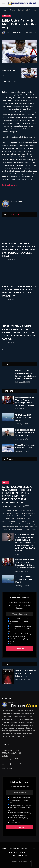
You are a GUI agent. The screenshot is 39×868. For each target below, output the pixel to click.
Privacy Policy (19, 856)
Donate (24, 852)
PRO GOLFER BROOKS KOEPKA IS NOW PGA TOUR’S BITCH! (25, 433)
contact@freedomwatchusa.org (15, 764)
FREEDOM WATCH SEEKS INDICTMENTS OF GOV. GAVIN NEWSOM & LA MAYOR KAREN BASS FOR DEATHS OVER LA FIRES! (19, 250)
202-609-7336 (7, 769)
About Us (14, 848)
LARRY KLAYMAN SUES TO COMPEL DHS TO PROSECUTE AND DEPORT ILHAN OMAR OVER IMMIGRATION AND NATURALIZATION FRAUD (26, 543)
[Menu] (3, 3)
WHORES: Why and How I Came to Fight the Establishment (26, 673)
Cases (32, 848)
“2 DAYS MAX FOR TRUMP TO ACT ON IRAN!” (24, 418)
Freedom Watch (16, 33)
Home (5, 848)
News (5, 483)
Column (7, 16)
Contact (14, 852)
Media (24, 848)
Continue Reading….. (10, 185)
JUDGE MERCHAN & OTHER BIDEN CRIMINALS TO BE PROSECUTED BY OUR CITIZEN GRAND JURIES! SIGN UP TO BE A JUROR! (19, 333)
